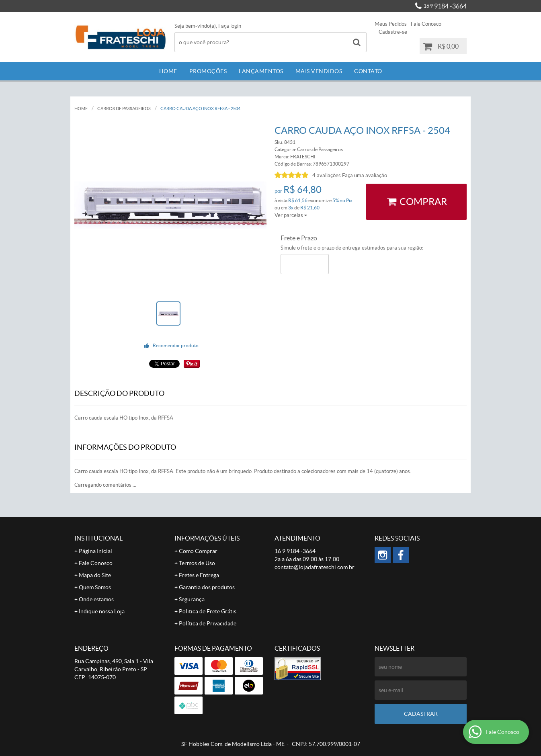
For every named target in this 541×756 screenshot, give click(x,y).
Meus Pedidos (391, 24)
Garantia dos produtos (207, 587)
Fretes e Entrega (199, 575)
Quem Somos (95, 587)
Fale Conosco (426, 24)
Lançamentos (261, 71)
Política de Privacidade (208, 623)
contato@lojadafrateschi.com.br (315, 567)
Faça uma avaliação (365, 175)
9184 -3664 (445, 6)
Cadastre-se (393, 32)
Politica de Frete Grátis (208, 611)
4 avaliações (327, 175)
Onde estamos (96, 599)
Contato (368, 71)
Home (168, 71)
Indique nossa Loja (102, 611)
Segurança (192, 599)
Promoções (208, 71)
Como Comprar (198, 551)
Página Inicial (95, 551)
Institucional (98, 538)
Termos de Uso (197, 563)
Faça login (230, 26)
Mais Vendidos (319, 71)
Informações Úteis (207, 538)
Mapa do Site (95, 575)
